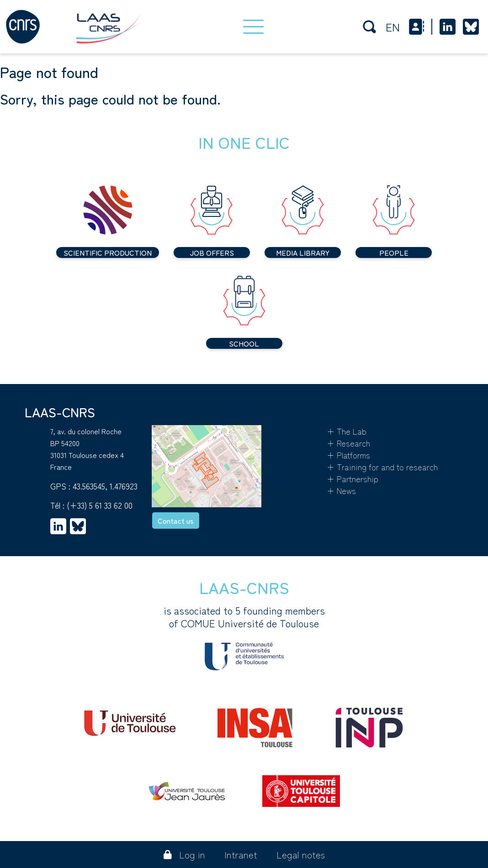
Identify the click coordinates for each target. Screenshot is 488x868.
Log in (184, 855)
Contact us (176, 521)
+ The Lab (347, 431)
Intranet (241, 855)
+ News (341, 490)
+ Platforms (348, 455)
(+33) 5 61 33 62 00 (100, 505)
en (393, 27)
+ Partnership (353, 479)
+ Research (348, 443)
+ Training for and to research (382, 467)
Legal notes (301, 855)
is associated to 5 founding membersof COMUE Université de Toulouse (244, 637)
